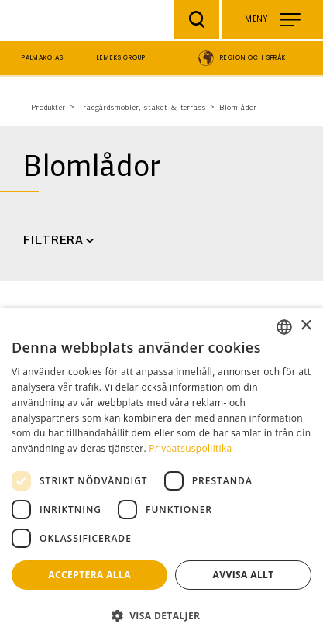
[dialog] (161, 476)
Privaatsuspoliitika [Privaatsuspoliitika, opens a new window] (190, 448)
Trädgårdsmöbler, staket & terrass (143, 108)
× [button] (306, 326)
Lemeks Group (121, 58)
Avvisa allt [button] (244, 575)
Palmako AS (43, 58)
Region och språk (253, 58)
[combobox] (284, 327)
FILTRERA (53, 241)
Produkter (48, 108)
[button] (161, 616)
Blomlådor (238, 108)
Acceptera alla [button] (89, 575)
